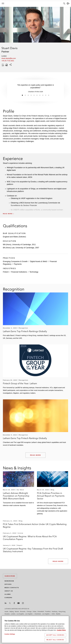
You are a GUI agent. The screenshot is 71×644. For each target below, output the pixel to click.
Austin (6, 612)
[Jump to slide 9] (46, 95)
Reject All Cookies (55, 640)
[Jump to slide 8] (43, 95)
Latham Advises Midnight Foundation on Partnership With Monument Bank (16, 496)
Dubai (35, 612)
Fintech (6, 272)
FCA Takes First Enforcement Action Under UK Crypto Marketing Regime (35, 526)
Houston (7, 614)
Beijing (12, 612)
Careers (8, 598)
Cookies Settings (10, 634)
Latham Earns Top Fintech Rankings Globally (25, 331)
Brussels (23, 612)
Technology (34, 272)
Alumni (8, 594)
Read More (35, 455)
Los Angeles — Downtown (33, 614)
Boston (17, 612)
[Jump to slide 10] (49, 95)
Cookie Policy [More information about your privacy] (61, 630)
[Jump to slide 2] (25, 95)
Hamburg (55, 612)
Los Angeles (20, 614)
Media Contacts (12, 588)
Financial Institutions (19, 272)
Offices (8, 584)
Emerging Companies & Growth (15, 261)
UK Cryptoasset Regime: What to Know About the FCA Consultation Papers (30, 538)
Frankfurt (48, 612)
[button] (35, 209)
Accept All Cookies (55, 635)
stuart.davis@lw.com (9, 58)
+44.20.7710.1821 (8, 61)
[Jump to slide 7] (40, 95)
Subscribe (10, 576)
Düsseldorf (41, 612)
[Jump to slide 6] (37, 95)
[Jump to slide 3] (28, 95)
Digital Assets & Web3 (39, 261)
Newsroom (9, 581)
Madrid (58, 614)
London (13, 614)
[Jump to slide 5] (34, 95)
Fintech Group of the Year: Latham (20, 383)
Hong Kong (62, 612)
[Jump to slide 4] (31, 95)
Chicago (29, 612)
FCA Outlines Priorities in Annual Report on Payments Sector (51, 496)
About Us (9, 591)
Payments (18, 264)
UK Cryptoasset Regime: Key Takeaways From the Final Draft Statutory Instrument (33, 550)
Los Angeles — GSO (48, 614)
